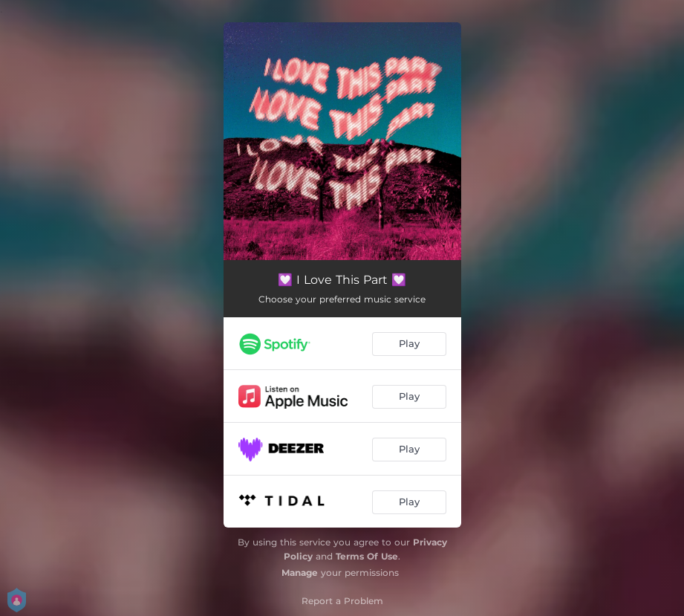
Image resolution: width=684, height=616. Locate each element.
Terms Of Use (367, 556)
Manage (300, 573)
